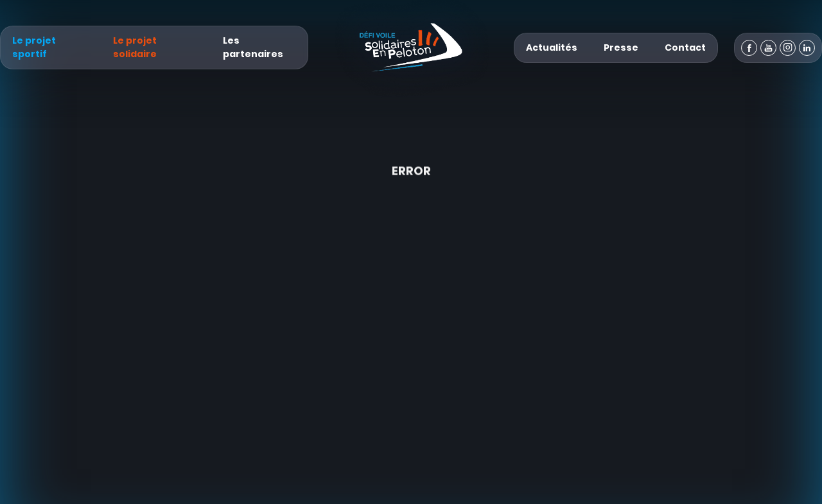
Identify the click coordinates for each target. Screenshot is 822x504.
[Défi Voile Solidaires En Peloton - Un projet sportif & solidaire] (411, 48)
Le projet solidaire (135, 47)
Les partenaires (253, 47)
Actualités (552, 48)
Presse (621, 48)
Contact (685, 48)
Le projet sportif (34, 47)
